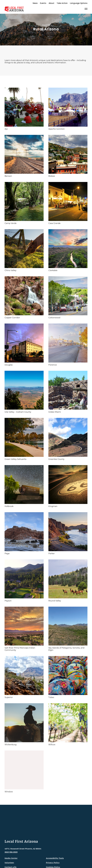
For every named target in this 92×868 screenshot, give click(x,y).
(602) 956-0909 (11, 852)
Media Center (11, 858)
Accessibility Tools (55, 858)
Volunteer (9, 863)
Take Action (62, 3)
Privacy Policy (53, 863)
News (35, 3)
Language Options (79, 3)
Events (43, 3)
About (51, 3)
